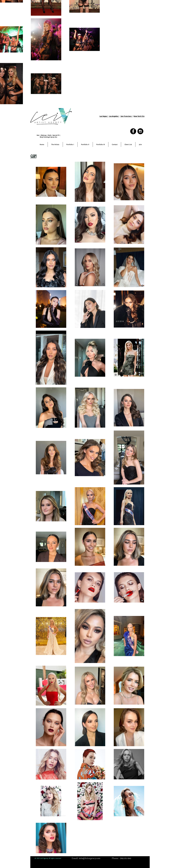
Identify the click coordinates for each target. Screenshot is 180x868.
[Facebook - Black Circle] (133, 131)
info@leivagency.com (90, 858)
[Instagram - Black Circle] (140, 131)
